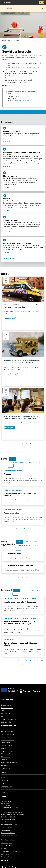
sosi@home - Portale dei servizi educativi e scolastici (20, 494)
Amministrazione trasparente (10, 840)
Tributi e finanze (6, 757)
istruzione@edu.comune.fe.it (20, 100)
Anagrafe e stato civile (8, 731)
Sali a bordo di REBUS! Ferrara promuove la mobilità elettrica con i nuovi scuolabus (22, 306)
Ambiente (4, 760)
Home (4, 40)
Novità (3, 772)
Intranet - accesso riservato (9, 836)
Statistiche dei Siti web (8, 833)
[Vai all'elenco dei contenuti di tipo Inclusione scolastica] (23, 374)
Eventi (7, 792)
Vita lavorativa (5, 737)
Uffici (3, 711)
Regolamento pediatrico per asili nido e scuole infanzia (21, 644)
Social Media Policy (7, 846)
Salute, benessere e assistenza (10, 762)
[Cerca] (43, 8)
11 (42, 661)
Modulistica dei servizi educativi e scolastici (20, 602)
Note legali (4, 848)
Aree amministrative (7, 708)
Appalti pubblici (5, 743)
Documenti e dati (6, 722)
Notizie (3, 777)
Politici (3, 716)
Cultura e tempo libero (8, 734)
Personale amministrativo (9, 719)
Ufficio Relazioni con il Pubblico (11, 812)
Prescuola (7, 199)
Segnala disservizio (7, 827)
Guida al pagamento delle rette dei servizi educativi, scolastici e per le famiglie (19, 622)
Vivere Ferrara (7, 787)
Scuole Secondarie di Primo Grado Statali (19, 566)
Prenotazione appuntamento (10, 824)
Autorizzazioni (5, 765)
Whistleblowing (6, 854)
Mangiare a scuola (10, 176)
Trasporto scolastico (11, 220)
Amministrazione (7, 700)
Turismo (3, 748)
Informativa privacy (7, 843)
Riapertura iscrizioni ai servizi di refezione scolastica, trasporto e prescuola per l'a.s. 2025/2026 (22, 362)
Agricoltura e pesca (7, 768)
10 (38, 661)
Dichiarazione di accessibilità (9, 851)
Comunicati (4, 780)
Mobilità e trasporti (7, 751)
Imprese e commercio (7, 740)
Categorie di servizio (9, 726)
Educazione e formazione (8, 754)
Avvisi (3, 783)
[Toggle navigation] (4, 8)
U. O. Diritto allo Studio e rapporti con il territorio (22, 92)
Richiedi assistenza (7, 830)
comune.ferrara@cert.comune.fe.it (13, 815)
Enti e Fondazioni (6, 713)
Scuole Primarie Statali (12, 554)
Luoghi (3, 792)
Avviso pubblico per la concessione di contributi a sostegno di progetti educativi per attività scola (21, 417)
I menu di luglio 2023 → (10, 259)
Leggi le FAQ (5, 822)
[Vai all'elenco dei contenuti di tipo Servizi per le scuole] (10, 318)
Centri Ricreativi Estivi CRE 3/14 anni (17, 243)
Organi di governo (6, 705)
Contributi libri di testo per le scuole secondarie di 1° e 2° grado (23, 153)
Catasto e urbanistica (7, 745)
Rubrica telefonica (6, 857)
